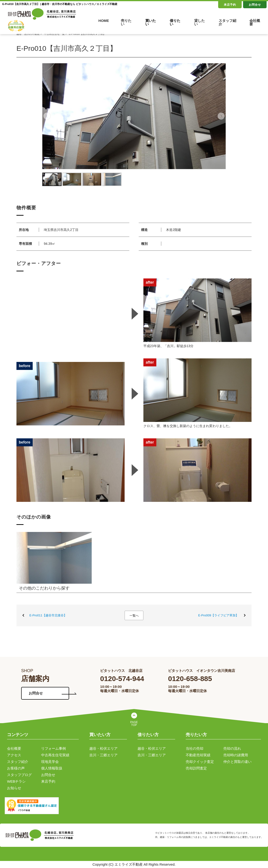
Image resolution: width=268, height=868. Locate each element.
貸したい (199, 22)
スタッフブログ (19, 775)
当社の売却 (195, 748)
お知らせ (14, 788)
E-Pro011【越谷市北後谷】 (48, 615)
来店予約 (230, 5)
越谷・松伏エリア (103, 748)
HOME (104, 21)
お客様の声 (16, 768)
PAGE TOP (134, 724)
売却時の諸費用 (236, 755)
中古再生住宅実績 (55, 755)
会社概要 (255, 22)
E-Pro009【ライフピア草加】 (218, 615)
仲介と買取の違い (237, 762)
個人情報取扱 (52, 768)
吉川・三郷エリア (103, 755)
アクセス (14, 755)
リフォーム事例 (53, 748)
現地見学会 (50, 762)
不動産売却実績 (198, 755)
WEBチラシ (16, 781)
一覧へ (134, 616)
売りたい (126, 22)
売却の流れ (232, 748)
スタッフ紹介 (227, 22)
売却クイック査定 (200, 762)
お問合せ (255, 5)
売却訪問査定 (196, 768)
